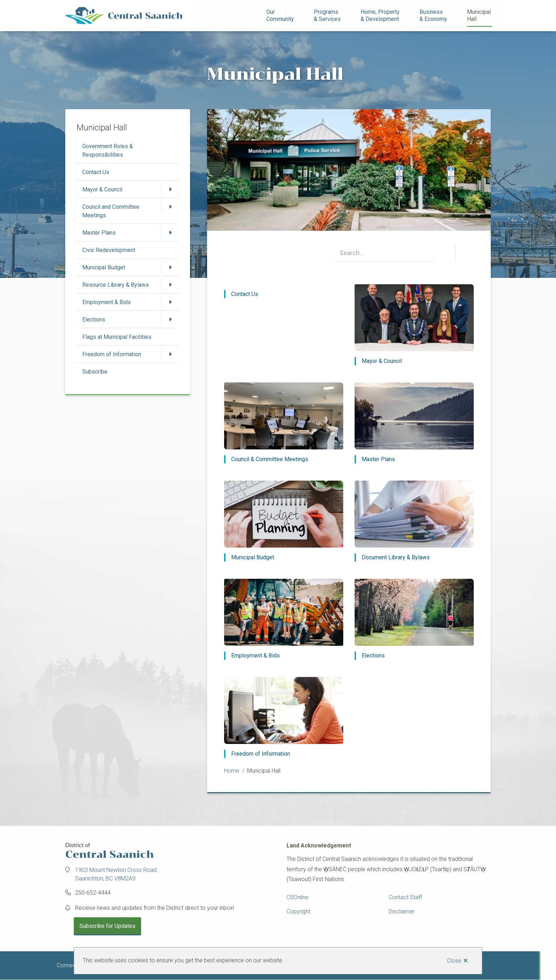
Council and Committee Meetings (111, 211)
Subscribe (95, 372)
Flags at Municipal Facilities (117, 337)
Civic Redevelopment (109, 250)
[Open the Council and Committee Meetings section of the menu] (170, 207)
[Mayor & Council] (414, 325)
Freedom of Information (112, 354)
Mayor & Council (102, 189)
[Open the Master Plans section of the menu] (170, 233)
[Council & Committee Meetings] (284, 423)
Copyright (298, 911)
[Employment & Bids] (284, 619)
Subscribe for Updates (107, 926)
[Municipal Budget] (284, 521)
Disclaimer (402, 911)
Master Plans (99, 233)
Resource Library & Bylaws (116, 285)
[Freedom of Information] (284, 718)
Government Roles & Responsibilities (108, 150)
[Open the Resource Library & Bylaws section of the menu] (170, 285)
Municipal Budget (104, 267)
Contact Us (96, 172)
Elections (94, 320)
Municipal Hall (480, 15)
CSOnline (298, 897)
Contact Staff (405, 897)
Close (454, 961)
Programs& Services (327, 15)
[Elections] (414, 619)
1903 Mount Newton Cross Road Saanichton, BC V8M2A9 (116, 874)
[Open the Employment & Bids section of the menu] (170, 302)
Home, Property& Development (380, 15)
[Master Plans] (414, 423)
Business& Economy (433, 15)
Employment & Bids (107, 302)
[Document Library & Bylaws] (414, 521)
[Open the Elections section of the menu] (170, 319)
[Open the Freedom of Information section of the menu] (170, 354)
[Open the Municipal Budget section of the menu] (170, 267)
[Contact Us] (284, 294)
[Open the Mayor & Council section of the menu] (170, 189)
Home (232, 771)
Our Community (280, 15)
